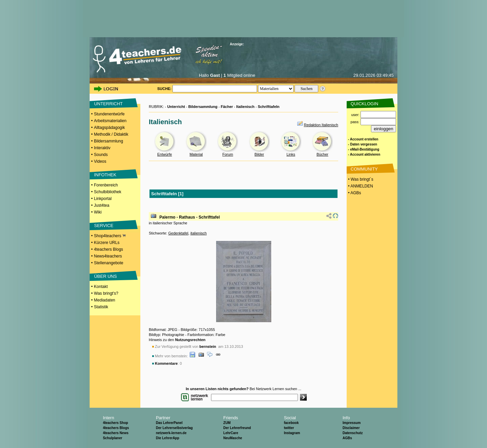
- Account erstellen (363, 139)
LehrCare (231, 433)
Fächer (227, 107)
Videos (100, 161)
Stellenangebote (109, 263)
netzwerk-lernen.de (171, 433)
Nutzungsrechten (190, 340)
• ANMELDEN (360, 186)
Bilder (259, 154)
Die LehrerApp (168, 438)
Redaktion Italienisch (321, 125)
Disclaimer (351, 428)
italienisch (199, 233)
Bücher (322, 154)
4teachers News (116, 433)
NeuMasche (233, 438)
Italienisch (246, 107)
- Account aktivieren (364, 154)
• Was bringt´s (360, 179)
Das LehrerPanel (169, 423)
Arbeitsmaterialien (110, 121)
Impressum (352, 423)
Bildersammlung (109, 141)
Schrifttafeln (269, 107)
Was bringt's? (106, 293)
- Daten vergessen (363, 144)
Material (196, 154)
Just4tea (102, 205)
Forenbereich (106, 185)
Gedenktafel (178, 233)
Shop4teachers (110, 236)
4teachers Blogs (109, 249)
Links (291, 154)
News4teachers (108, 256)
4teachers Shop (115, 423)
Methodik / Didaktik (111, 134)
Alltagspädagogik (109, 128)
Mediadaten (105, 300)
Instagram (292, 433)
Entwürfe (165, 154)
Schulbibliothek (108, 192)
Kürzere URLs (107, 243)
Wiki (98, 212)
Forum (228, 154)
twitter (289, 428)
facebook (291, 423)
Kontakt (101, 287)
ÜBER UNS (105, 276)
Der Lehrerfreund (237, 428)
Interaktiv (102, 148)
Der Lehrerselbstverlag (174, 428)
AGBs (347, 438)
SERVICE (104, 226)
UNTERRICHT (108, 104)
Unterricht (176, 107)
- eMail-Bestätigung (364, 149)
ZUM (227, 423)
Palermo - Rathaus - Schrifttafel (190, 217)
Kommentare (166, 363)
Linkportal (103, 199)
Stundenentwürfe (109, 114)
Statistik (101, 307)
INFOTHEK (105, 175)
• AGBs (354, 193)
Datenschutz (353, 433)
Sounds (101, 155)
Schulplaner (112, 438)
